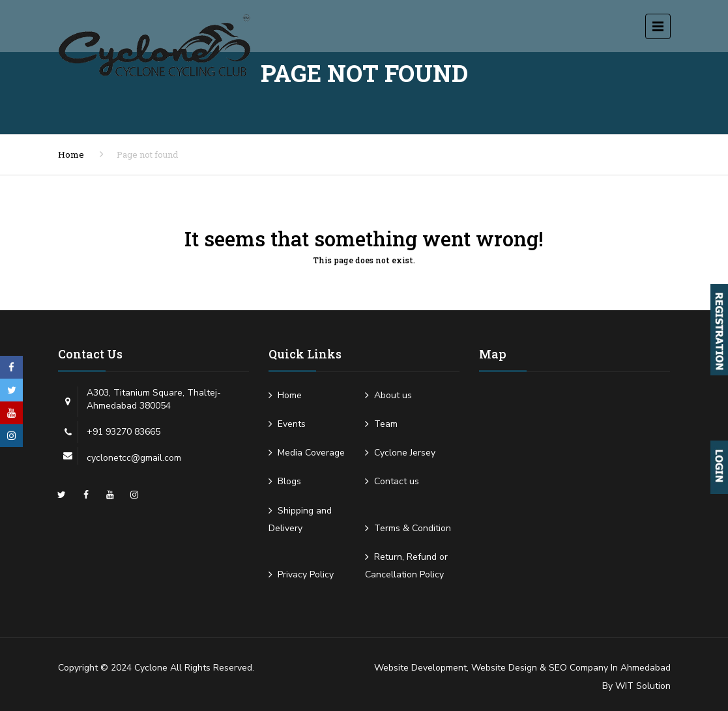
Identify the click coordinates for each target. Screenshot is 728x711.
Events (292, 424)
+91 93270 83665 (124, 432)
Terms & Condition (413, 528)
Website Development (420, 668)
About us (393, 395)
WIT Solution (643, 686)
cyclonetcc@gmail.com (134, 458)
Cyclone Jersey (405, 453)
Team (386, 424)
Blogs (289, 481)
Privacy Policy (306, 574)
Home (71, 154)
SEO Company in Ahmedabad (610, 668)
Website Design (504, 668)
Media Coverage (311, 453)
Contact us (397, 481)
